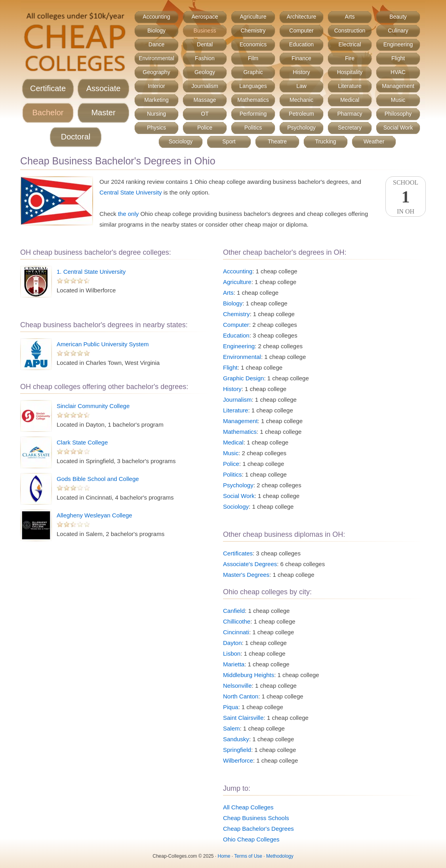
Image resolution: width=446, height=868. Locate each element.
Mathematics (253, 100)
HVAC (398, 72)
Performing (253, 114)
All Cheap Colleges (248, 807)
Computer (301, 31)
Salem (232, 728)
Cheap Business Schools (256, 818)
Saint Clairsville (243, 718)
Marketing (156, 100)
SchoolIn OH (406, 197)
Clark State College (82, 442)
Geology (205, 72)
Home (224, 856)
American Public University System (103, 344)
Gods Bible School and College (98, 479)
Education (301, 44)
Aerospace (205, 17)
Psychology (301, 128)
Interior (156, 86)
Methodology (280, 856)
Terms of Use (248, 856)
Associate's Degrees (250, 564)
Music (398, 100)
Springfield (237, 750)
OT (205, 114)
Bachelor (48, 113)
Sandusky (236, 739)
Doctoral (76, 137)
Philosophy (398, 114)
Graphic (253, 72)
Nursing (156, 114)
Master (103, 113)
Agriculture (253, 17)
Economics (253, 44)
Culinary (398, 31)
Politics (253, 128)
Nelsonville (237, 686)
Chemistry (253, 31)
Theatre (277, 141)
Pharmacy (350, 114)
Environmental (156, 58)
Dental (205, 44)
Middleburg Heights (249, 675)
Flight (398, 58)
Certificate (48, 88)
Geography (156, 72)
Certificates (238, 553)
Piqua (231, 707)
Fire (350, 58)
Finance (301, 58)
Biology (156, 31)
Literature (350, 86)
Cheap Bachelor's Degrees (258, 829)
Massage (205, 100)
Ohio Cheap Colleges (251, 839)
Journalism (205, 86)
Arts (350, 17)
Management (398, 86)
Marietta (234, 664)
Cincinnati (236, 632)
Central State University (131, 192)
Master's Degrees (246, 575)
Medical (350, 100)
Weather (374, 141)
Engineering (398, 44)
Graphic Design (243, 378)
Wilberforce (238, 760)
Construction (350, 31)
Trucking (325, 141)
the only (129, 214)
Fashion (205, 58)
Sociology (181, 141)
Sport (229, 141)
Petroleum (301, 114)
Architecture (302, 17)
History (301, 72)
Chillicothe (237, 621)
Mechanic (301, 100)
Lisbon (232, 653)
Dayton (233, 643)
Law (301, 86)
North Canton (241, 696)
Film (253, 58)
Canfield (234, 611)
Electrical (350, 44)
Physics (156, 128)
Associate (104, 88)
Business (205, 31)
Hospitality (350, 72)
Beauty (398, 17)
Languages (253, 86)
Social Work (398, 128)
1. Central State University (91, 272)
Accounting (156, 17)
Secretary (350, 128)
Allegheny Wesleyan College (94, 515)
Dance (156, 44)
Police (205, 128)
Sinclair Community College (93, 406)
